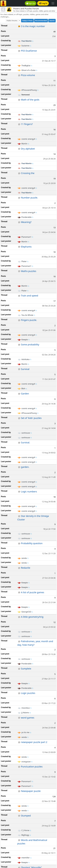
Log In (43, 3)
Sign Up (31, 3)
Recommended (41, 21)
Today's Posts (27, 21)
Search (52, 21)
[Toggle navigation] (53, 3)
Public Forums (12, 21)
